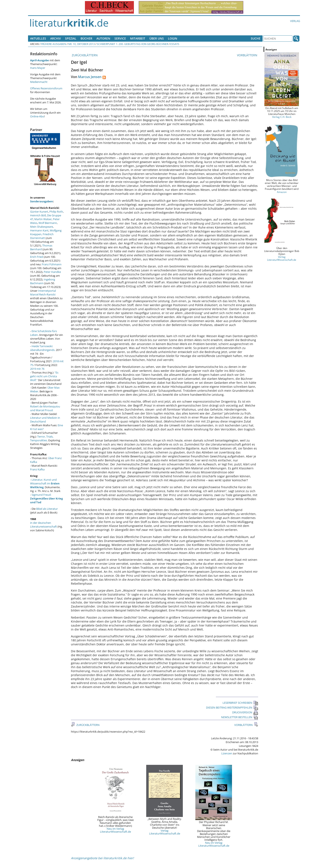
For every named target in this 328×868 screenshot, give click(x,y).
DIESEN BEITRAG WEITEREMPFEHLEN (232, 707)
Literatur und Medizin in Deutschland (45, 420)
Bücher (86, 38)
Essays (175, 44)
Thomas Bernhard (41, 247)
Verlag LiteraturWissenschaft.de (165, 832)
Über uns (157, 38)
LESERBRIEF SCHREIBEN (240, 703)
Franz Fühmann (52, 264)
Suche (256, 38)
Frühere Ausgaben (54, 44)
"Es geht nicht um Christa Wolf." (44, 376)
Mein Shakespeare (42, 227)
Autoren (103, 38)
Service (120, 38)
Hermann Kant (39, 230)
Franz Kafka (37, 469)
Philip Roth (56, 212)
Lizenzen (227, 753)
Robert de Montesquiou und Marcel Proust (45, 408)
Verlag (295, 21)
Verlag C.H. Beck (282, 117)
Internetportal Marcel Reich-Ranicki (43, 293)
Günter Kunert (39, 212)
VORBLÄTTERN (248, 55)
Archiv (56, 38)
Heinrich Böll (38, 215)
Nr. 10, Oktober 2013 (81, 44)
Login (173, 38)
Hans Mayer (38, 68)
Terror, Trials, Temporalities (42, 438)
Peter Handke (52, 272)
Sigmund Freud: (46, 498)
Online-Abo (37, 116)
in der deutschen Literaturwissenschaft (44, 525)
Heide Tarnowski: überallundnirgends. (43, 348)
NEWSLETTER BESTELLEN (240, 717)
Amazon (282, 192)
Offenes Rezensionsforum (46, 88)
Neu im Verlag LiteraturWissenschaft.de (115, 830)
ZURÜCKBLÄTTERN (84, 55)
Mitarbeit (138, 38)
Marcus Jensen (90, 77)
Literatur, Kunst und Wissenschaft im (45, 483)
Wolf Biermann (48, 223)
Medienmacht (39, 82)
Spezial (71, 38)
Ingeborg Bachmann (43, 281)
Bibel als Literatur (47, 509)
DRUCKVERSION (245, 712)
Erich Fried (37, 257)
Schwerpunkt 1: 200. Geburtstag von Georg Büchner (133, 44)
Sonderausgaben (42, 201)
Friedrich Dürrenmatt (42, 236)
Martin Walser (43, 219)
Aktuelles (38, 38)
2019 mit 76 (37, 369)
